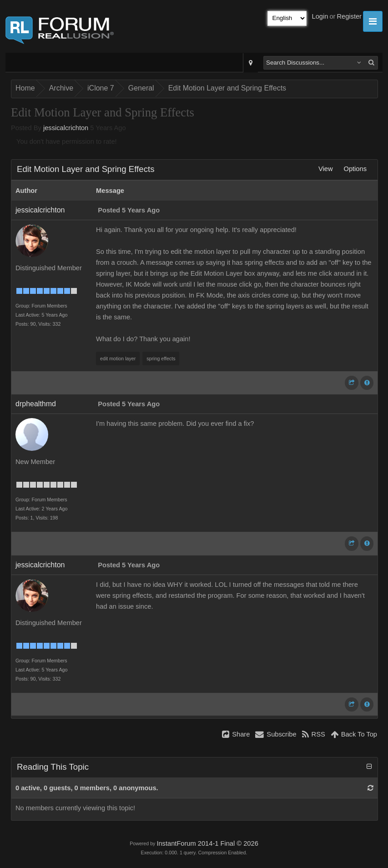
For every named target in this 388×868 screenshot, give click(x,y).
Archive (61, 88)
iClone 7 (101, 88)
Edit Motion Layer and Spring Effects (227, 88)
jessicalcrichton (66, 128)
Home (25, 88)
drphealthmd (36, 404)
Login (320, 16)
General (141, 88)
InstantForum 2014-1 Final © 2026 (207, 843)
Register (349, 16)
